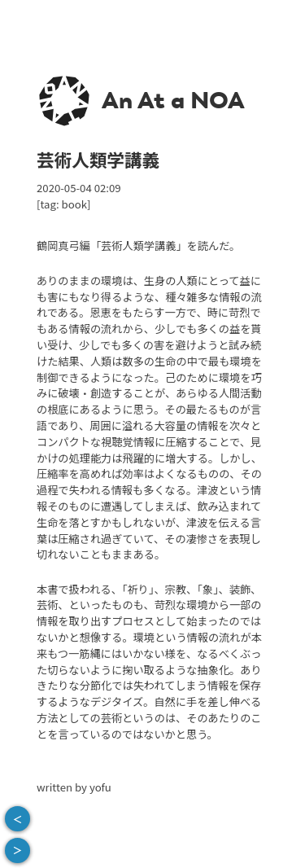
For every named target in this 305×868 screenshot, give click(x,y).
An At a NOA (173, 100)
